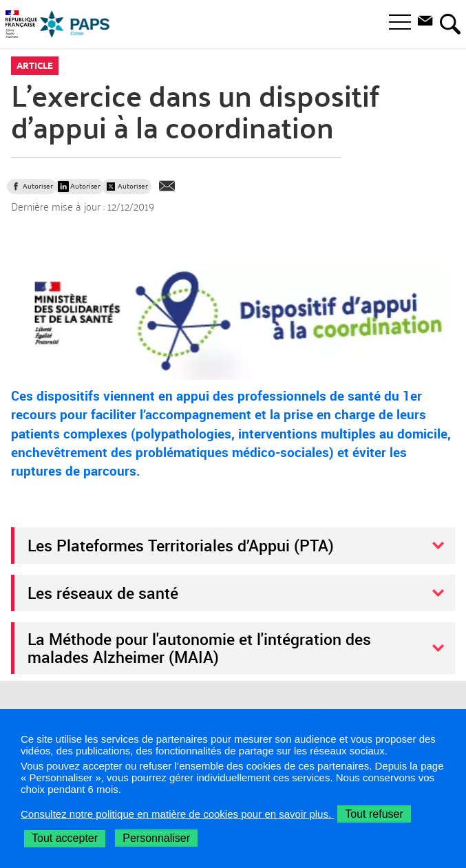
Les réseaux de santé (103, 593)
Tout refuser (374, 814)
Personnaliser (156, 838)
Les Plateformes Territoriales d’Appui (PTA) (181, 545)
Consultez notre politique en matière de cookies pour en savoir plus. (177, 814)
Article (35, 65)
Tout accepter (65, 838)
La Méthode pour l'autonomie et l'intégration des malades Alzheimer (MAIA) (199, 648)
